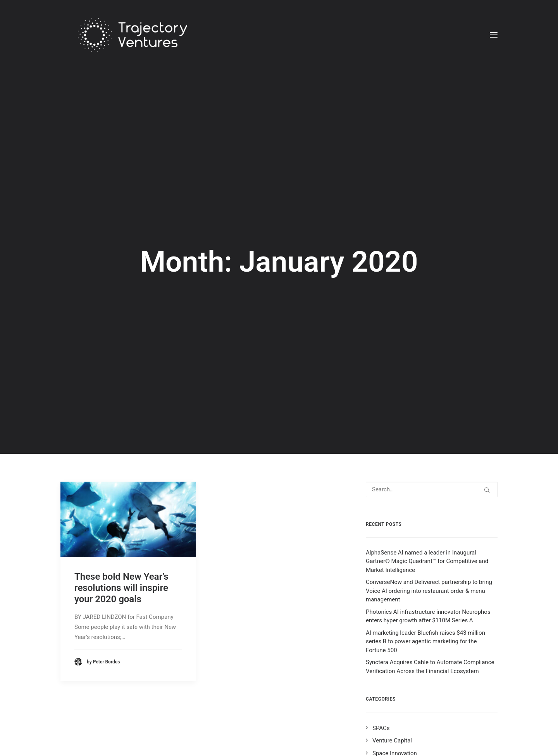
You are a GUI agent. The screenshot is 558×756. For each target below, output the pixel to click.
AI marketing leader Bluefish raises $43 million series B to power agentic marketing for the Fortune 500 (425, 561)
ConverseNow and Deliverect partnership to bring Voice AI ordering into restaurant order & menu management (429, 510)
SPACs (381, 647)
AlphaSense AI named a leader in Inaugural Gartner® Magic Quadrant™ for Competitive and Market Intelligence (427, 481)
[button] (494, 35)
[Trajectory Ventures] (123, 35)
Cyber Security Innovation (405, 723)
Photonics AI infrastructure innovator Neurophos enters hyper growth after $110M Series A (428, 536)
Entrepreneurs (390, 697)
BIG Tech (384, 685)
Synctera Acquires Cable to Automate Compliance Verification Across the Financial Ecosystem (430, 586)
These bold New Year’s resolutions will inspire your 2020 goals (121, 507)
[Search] (432, 408)
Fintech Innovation (396, 710)
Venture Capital (392, 660)
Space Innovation (395, 672)
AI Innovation (389, 735)
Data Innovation (393, 748)
